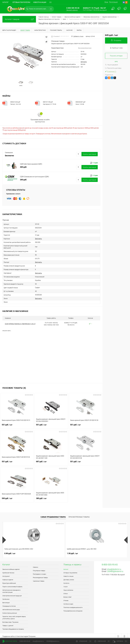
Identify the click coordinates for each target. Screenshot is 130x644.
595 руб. (17, 499)
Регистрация (113, 2)
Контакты (66, 582)
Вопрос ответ (67, 596)
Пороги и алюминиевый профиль (12, 586)
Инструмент (6, 575)
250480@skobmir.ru (115, 570)
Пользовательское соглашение (73, 610)
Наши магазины (68, 589)
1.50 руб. (41, 552)
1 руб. (71, 552)
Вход (106, 2)
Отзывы (66, 599)
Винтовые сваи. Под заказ (10, 621)
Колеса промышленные (10, 612)
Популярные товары (39, 570)
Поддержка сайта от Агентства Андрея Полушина (19, 635)
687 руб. (51, 462)
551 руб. (17, 425)
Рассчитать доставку (113, 68)
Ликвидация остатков (9, 605)
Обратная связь (10, 641)
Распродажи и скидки (39, 573)
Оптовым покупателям (21, 2)
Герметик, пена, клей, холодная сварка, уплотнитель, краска (14, 617)
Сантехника (6, 598)
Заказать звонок (72, 10)
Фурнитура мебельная (9, 582)
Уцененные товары (39, 580)
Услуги (66, 586)
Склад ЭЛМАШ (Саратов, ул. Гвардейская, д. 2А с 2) (20, 323)
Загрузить (84, 62)
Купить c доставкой (90, 154)
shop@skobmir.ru (114, 568)
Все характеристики (85, 48)
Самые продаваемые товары (53, 516)
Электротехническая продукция (12, 595)
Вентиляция (6, 602)
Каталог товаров (19, 19)
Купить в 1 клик (116, 48)
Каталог (5, 2)
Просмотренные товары (79, 516)
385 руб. (51, 499)
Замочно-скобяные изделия (11, 568)
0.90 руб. (10, 552)
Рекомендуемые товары (40, 577)
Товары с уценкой (8, 625)
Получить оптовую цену (116, 57)
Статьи (66, 593)
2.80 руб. (104, 552)
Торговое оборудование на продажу (13, 628)
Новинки (35, 566)
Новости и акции (40, 2)
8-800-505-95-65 (25, 641)
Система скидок (68, 603)
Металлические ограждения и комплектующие (11, 590)
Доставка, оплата (69, 579)
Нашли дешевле (111, 65)
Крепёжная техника (8, 572)
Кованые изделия (8, 579)
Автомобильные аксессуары (11, 609)
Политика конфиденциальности (73, 606)
